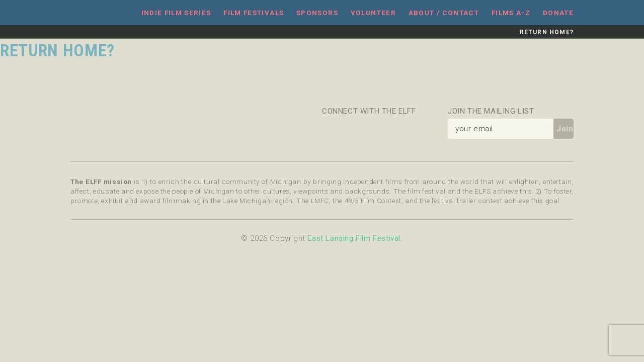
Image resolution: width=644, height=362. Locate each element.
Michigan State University (256, 126)
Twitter (356, 129)
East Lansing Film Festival (96, 13)
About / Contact (444, 13)
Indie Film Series (176, 13)
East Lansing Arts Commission (201, 126)
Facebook (332, 129)
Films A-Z (511, 13)
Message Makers (91, 126)
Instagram (404, 129)
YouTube (428, 129)
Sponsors (317, 13)
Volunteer (373, 13)
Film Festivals (254, 13)
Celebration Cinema (146, 126)
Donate (558, 13)
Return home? (547, 32)
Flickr (380, 129)
